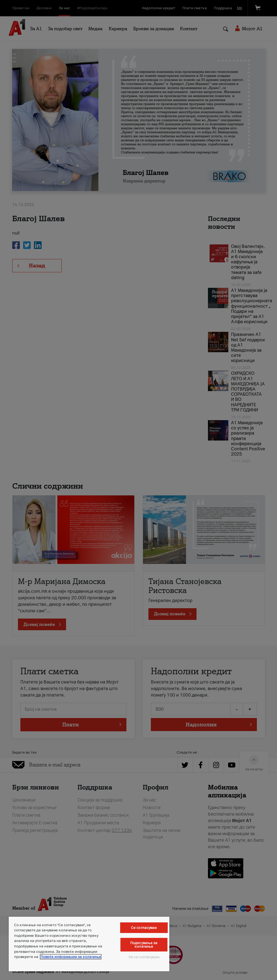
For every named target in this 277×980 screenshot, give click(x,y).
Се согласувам (144, 928)
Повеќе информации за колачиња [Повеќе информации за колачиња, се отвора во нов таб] (71, 957)
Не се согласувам (144, 957)
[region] (89, 944)
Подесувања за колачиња (144, 945)
